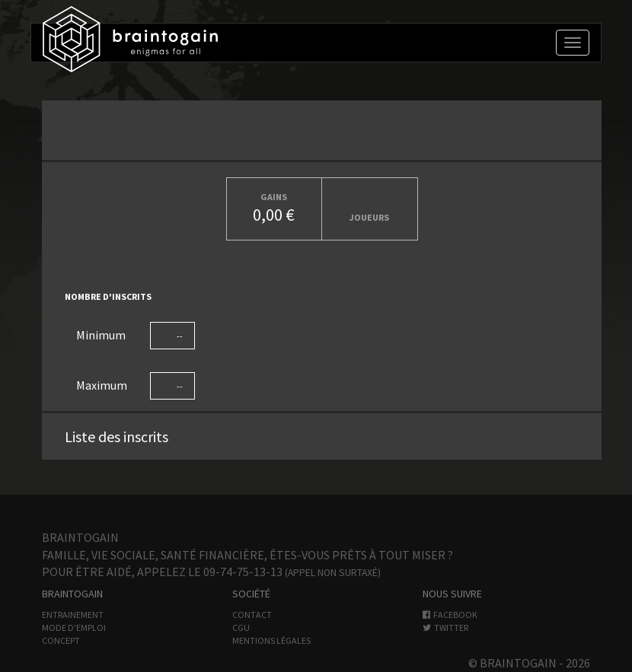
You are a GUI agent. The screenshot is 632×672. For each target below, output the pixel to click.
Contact (252, 615)
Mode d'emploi (74, 627)
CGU (241, 627)
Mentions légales (271, 640)
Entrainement (73, 615)
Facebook (450, 615)
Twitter (445, 627)
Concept (61, 640)
